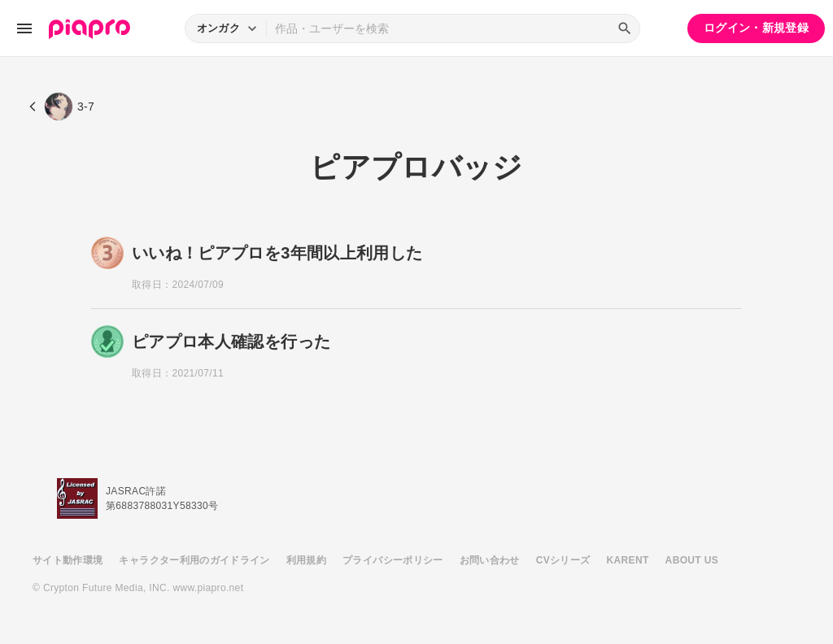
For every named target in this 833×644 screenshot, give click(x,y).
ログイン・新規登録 (756, 28)
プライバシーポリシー (393, 560)
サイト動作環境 (68, 560)
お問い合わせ (490, 560)
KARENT (628, 560)
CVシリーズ (563, 560)
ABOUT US (692, 560)
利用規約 (306, 560)
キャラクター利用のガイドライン (194, 560)
